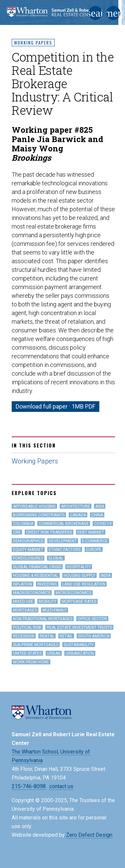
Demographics (28, 541)
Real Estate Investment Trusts (79, 627)
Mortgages (25, 610)
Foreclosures (28, 558)
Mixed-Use (23, 602)
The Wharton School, (35, 752)
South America (94, 636)
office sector (92, 619)
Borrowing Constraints (39, 515)
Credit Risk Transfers (49, 532)
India (106, 576)
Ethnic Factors (65, 550)
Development (63, 541)
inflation (22, 584)
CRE (17, 532)
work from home (31, 662)
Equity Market (28, 550)
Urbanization (80, 653)
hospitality (79, 567)
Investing (47, 584)
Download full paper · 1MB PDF (55, 406)
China (97, 515)
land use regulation (84, 584)
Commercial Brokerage (64, 524)
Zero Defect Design (89, 835)
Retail (66, 636)
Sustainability (79, 645)
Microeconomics (73, 593)
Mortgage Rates (79, 602)
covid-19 (103, 524)
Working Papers (33, 43)
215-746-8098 (29, 786)
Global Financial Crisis (37, 567)
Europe (94, 550)
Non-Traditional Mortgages (43, 619)
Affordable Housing (34, 506)
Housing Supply (79, 576)
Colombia (23, 524)
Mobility (47, 602)
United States (27, 653)
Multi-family (54, 610)
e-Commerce (95, 541)
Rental (47, 636)
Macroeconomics (32, 593)
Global (56, 558)
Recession (24, 636)
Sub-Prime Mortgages (36, 645)
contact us (61, 786)
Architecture (75, 506)
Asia (100, 506)
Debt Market (91, 532)
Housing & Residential (36, 576)
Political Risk (27, 627)
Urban (54, 653)
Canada (78, 515)
